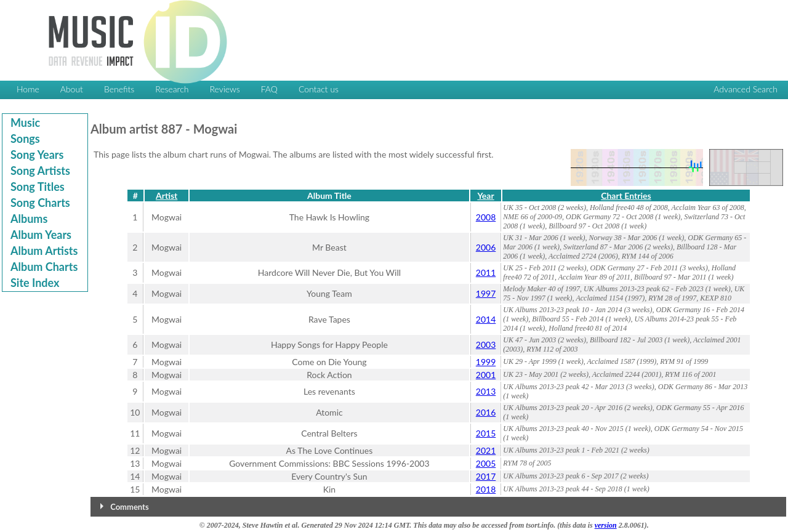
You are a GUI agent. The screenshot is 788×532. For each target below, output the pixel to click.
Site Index (35, 283)
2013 (486, 391)
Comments (129, 507)
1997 (486, 293)
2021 (486, 450)
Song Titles (38, 187)
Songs (25, 139)
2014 (486, 319)
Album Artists (44, 251)
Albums (29, 219)
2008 (486, 217)
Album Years (41, 235)
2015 (486, 433)
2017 (486, 476)
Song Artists (40, 171)
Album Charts (44, 267)
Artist (167, 195)
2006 (486, 247)
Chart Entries (626, 195)
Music (25, 123)
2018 (486, 489)
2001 (486, 375)
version (606, 525)
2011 (486, 272)
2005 (486, 463)
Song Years (37, 155)
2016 (486, 412)
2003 (486, 345)
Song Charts (40, 203)
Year (485, 195)
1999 (486, 362)
